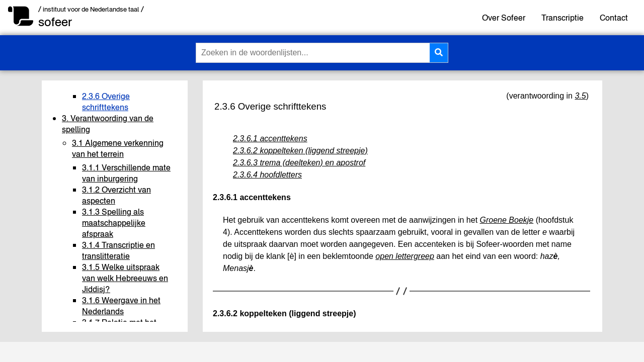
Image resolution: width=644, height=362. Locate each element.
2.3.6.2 (225, 313)
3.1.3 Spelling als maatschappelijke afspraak (114, 223)
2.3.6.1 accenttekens (270, 139)
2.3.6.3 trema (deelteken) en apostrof (299, 163)
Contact (614, 18)
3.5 (580, 96)
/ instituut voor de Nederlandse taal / (91, 9)
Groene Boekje (507, 220)
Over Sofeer (504, 18)
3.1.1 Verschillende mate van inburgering (126, 173)
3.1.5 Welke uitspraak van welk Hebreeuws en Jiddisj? (125, 278)
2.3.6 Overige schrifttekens (106, 102)
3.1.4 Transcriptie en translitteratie (118, 250)
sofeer (55, 22)
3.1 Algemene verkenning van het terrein (118, 148)
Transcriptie (562, 18)
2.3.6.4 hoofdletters (267, 175)
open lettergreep (405, 256)
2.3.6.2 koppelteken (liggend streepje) (300, 151)
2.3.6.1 (225, 197)
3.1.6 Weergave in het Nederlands (121, 306)
